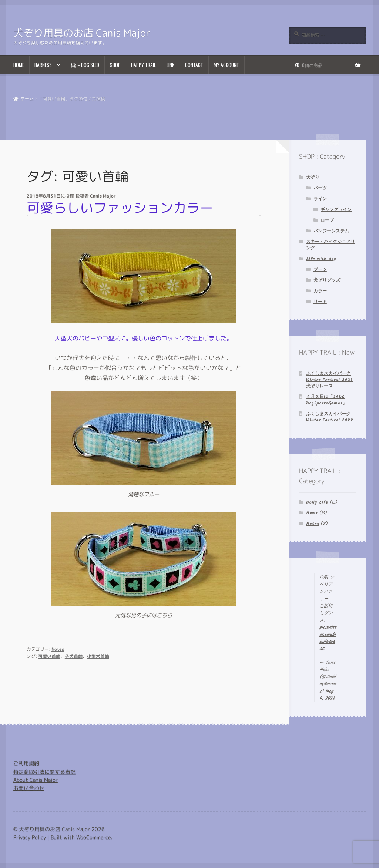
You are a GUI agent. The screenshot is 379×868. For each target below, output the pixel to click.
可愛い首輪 (49, 656)
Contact (194, 65)
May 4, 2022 (327, 695)
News (312, 513)
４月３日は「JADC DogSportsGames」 (326, 400)
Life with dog (321, 259)
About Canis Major (36, 780)
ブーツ (320, 270)
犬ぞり (313, 177)
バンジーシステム (331, 231)
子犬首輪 (74, 656)
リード (320, 302)
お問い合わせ (29, 788)
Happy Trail (143, 65)
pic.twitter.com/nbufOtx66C (328, 638)
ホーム (27, 99)
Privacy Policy (30, 837)
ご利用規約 (26, 763)
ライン (320, 199)
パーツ (320, 188)
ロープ (327, 220)
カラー (320, 291)
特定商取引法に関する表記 (44, 772)
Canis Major (103, 196)
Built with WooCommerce (81, 837)
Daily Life (317, 502)
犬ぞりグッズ (327, 280)
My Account (226, 65)
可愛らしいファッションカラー (120, 208)
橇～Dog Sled (85, 65)
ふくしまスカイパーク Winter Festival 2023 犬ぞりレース (329, 380)
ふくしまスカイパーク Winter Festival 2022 (330, 417)
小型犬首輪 (98, 656)
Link (171, 65)
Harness (43, 65)
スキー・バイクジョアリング (331, 245)
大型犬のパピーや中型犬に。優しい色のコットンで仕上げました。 (144, 338)
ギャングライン (336, 210)
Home (19, 65)
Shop (115, 65)
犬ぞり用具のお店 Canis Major (82, 33)
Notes (58, 649)
